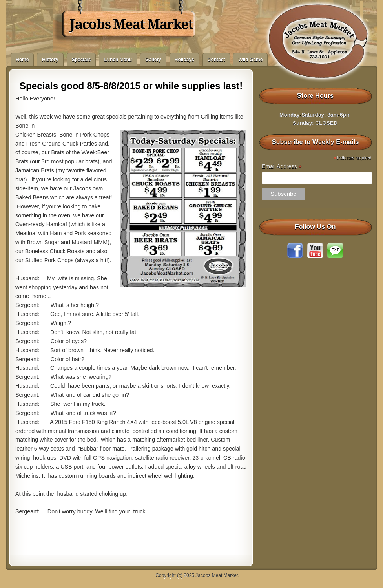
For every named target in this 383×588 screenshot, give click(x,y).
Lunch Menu (118, 60)
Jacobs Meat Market (131, 24)
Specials (81, 60)
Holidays (184, 60)
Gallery (153, 60)
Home (22, 60)
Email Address (282, 167)
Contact (216, 60)
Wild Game (250, 60)
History (50, 60)
